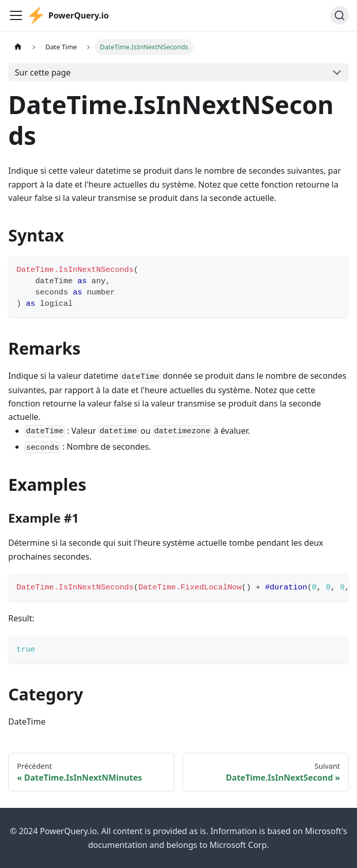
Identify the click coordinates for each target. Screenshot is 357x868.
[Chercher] (340, 15)
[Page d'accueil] (18, 47)
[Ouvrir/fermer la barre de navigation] (16, 15)
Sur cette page (43, 72)
